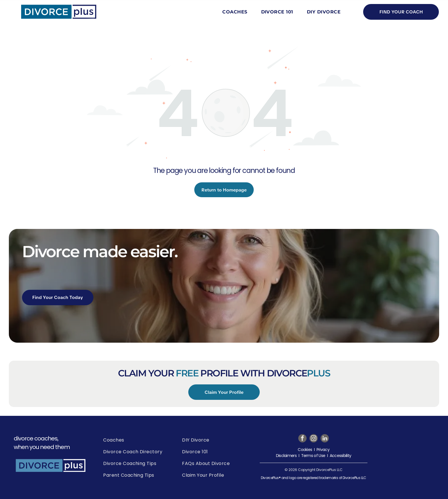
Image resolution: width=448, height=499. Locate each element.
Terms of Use (313, 456)
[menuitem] (236, 12)
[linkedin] (325, 439)
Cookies (305, 450)
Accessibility (341, 456)
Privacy (323, 450)
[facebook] (302, 439)
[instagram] (314, 439)
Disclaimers (286, 456)
